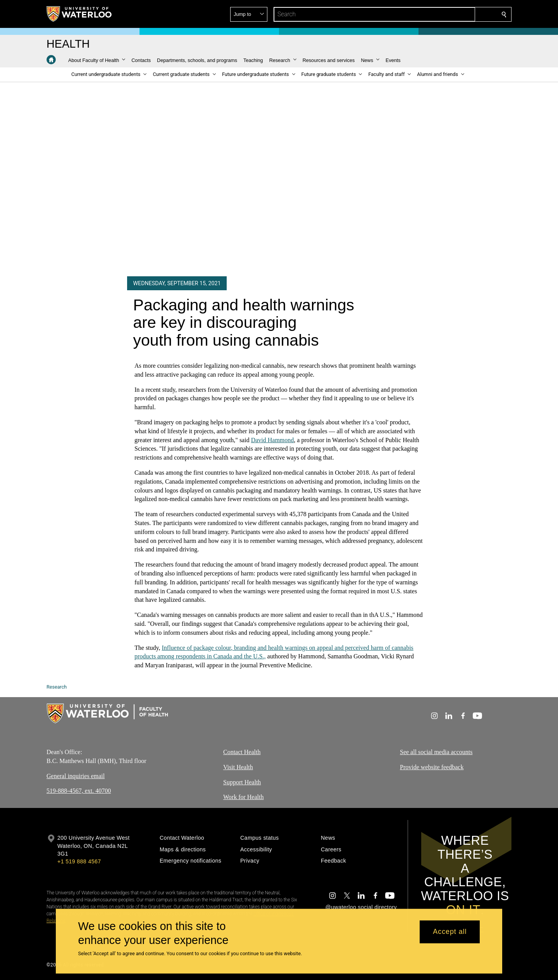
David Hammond (273, 440)
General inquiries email (76, 776)
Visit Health (238, 767)
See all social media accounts (436, 752)
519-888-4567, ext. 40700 (79, 791)
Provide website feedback (432, 767)
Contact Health (242, 752)
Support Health (242, 782)
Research (57, 687)
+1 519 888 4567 (79, 861)
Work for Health (243, 797)
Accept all (450, 932)
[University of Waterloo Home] (79, 14)
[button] (448, 14)
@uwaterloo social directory (361, 907)
